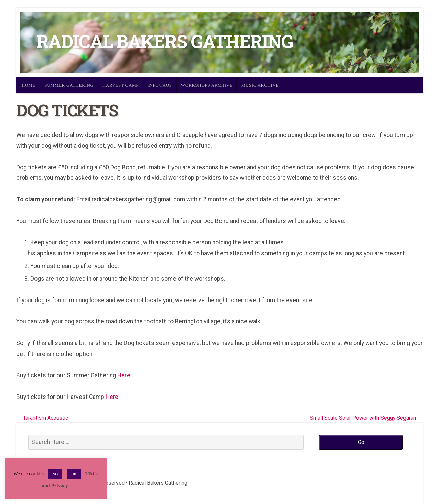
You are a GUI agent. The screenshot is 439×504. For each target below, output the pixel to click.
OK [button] (74, 474)
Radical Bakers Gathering (165, 41)
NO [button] (55, 474)
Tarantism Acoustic (45, 418)
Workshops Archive (207, 85)
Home (29, 85)
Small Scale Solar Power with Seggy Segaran (363, 418)
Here (124, 375)
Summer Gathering (69, 85)
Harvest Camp (121, 85)
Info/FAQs (160, 85)
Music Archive (260, 85)
